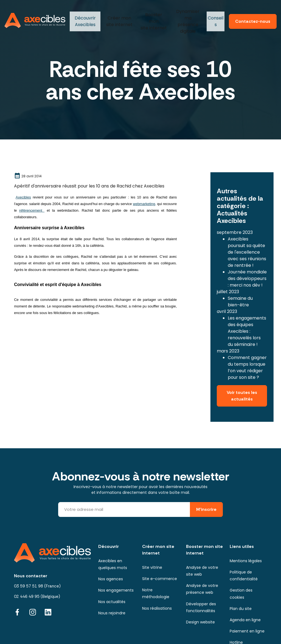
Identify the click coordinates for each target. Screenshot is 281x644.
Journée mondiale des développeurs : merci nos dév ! (247, 263)
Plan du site (241, 584)
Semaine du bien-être (240, 286)
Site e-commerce (160, 555)
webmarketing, (144, 204)
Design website (200, 598)
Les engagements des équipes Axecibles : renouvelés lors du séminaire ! (247, 316)
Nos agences (111, 555)
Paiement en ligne (247, 607)
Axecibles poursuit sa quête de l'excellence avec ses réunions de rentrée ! (247, 237)
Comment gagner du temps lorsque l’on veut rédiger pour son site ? (247, 352)
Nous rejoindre (112, 589)
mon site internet (118, 15)
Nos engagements (116, 566)
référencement (32, 210)
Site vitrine (152, 543)
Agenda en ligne (245, 596)
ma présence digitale (186, 15)
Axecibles (85, 15)
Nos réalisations (157, 584)
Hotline (236, 618)
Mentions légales (246, 537)
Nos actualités (112, 578)
